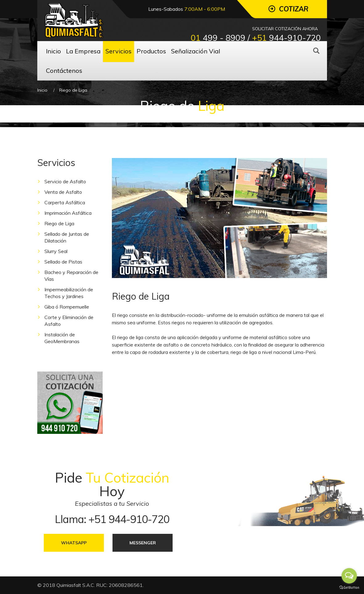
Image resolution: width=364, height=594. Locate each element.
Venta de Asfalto (63, 192)
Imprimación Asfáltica (68, 213)
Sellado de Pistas (63, 262)
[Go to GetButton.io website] (349, 588)
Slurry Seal (56, 251)
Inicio (42, 90)
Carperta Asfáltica (65, 202)
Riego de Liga (59, 223)
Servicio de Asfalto (65, 181)
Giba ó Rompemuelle (67, 307)
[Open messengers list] (349, 576)
